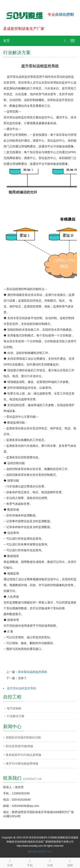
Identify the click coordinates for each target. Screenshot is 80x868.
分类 (50, 862)
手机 (30, 862)
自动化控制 (64, 15)
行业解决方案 (16, 716)
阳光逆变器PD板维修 (19, 746)
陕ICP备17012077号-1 (40, 852)
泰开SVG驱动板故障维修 (22, 764)
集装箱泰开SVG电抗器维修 (24, 755)
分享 (10, 862)
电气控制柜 (14, 708)
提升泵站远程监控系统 (22, 688)
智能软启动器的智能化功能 (23, 737)
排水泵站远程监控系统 (32, 672)
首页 (6, 41)
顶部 (70, 862)
